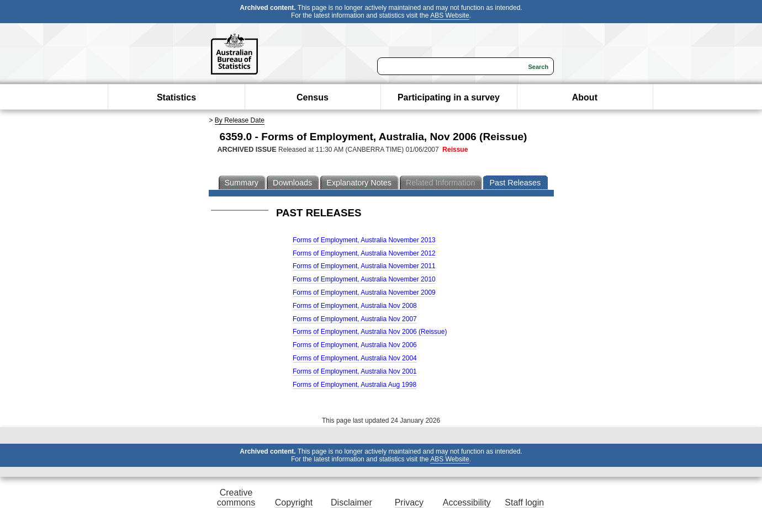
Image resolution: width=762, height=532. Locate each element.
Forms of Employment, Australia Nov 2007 (355, 319)
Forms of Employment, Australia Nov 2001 (355, 371)
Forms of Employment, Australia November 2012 (364, 253)
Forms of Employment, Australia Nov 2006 (355, 345)
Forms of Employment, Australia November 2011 (364, 266)
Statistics (176, 97)
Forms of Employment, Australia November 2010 (364, 279)
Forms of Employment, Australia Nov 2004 (355, 358)
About (585, 97)
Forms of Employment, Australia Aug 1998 (354, 385)
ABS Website (449, 15)
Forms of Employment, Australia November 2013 (364, 240)
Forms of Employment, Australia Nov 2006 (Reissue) (370, 332)
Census (313, 97)
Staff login (524, 502)
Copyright (294, 502)
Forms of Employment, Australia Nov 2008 (355, 306)
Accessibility (467, 502)
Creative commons (236, 498)
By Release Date (240, 120)
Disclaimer (351, 502)
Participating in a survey (449, 97)
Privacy (409, 502)
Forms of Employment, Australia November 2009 (364, 292)
